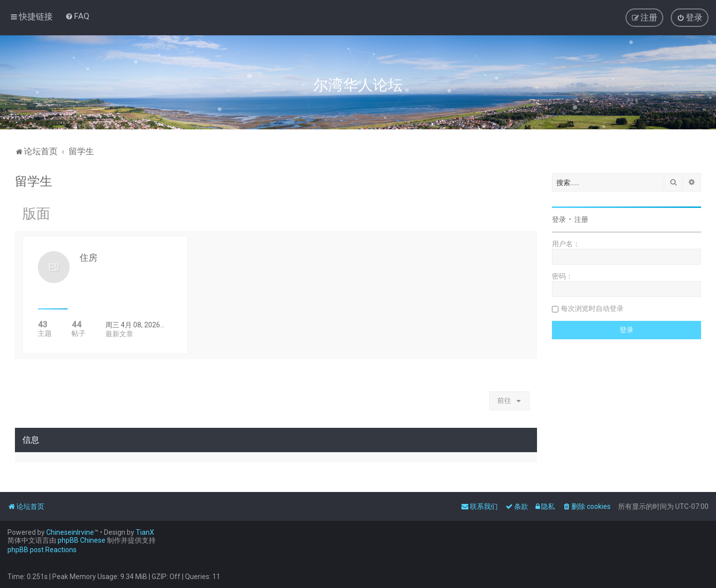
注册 (581, 219)
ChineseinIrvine (70, 532)
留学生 (34, 181)
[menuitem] (77, 16)
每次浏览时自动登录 (592, 308)
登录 (559, 219)
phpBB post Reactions (42, 550)
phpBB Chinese (82, 540)
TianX (145, 532)
